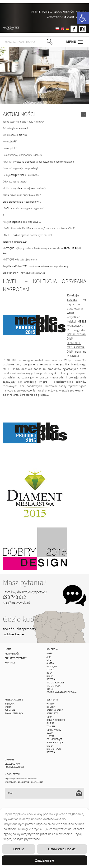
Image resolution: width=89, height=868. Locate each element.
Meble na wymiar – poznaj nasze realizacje (25, 188)
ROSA (49, 673)
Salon (8, 707)
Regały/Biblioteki (56, 720)
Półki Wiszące (54, 739)
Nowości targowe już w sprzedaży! (20, 168)
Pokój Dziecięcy (14, 713)
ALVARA (50, 663)
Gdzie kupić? (23, 619)
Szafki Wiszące (55, 710)
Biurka (50, 723)
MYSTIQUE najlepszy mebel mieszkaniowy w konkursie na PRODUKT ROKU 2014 (42, 250)
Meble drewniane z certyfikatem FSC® (22, 195)
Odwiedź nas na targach (15, 182)
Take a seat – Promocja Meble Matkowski (24, 122)
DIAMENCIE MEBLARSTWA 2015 (76, 347)
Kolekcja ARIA (10, 141)
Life (49, 660)
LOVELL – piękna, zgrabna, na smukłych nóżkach (28, 235)
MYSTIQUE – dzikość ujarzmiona (20, 259)
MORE (49, 654)
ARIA (49, 657)
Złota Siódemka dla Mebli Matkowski (22, 202)
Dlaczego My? (12, 764)
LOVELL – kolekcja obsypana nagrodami (23, 208)
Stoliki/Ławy (54, 749)
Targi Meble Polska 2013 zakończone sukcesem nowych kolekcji (36, 266)
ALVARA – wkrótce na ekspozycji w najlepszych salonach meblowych (38, 162)
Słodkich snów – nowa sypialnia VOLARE (24, 273)
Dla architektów (64, 12)
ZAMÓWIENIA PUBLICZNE (61, 17)
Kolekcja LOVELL (73, 298)
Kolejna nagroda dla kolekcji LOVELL (22, 222)
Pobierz (47, 12)
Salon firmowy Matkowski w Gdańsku (22, 155)
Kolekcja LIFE (10, 148)
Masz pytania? (25, 583)
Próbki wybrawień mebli (16, 128)
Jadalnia (9, 704)
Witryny (51, 704)
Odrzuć (19, 849)
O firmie (36, 12)
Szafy (49, 717)
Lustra (50, 736)
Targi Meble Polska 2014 (15, 242)
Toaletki (51, 727)
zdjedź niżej (44, 62)
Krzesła (51, 679)
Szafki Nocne (54, 730)
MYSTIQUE (52, 667)
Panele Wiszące (55, 743)
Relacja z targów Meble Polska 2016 (21, 175)
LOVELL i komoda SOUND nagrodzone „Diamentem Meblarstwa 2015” (39, 228)
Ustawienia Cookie (62, 849)
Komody (51, 707)
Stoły (50, 676)
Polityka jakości (14, 767)
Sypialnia (10, 710)
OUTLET (50, 689)
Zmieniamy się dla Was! (15, 135)
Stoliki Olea (53, 686)
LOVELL (50, 670)
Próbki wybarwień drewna (61, 692)
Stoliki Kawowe (55, 683)
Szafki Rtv (52, 713)
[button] (83, 18)
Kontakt (81, 12)
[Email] (44, 793)
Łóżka (50, 733)
